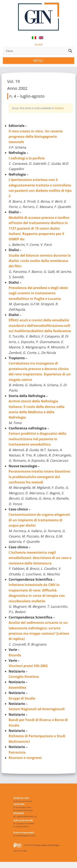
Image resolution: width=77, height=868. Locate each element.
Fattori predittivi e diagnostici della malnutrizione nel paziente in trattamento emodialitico (37, 439)
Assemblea (17, 687)
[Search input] (36, 51)
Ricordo (15, 655)
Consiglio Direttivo (24, 677)
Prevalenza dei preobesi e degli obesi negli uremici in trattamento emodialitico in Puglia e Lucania (38, 293)
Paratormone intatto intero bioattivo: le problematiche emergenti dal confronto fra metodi (40, 477)
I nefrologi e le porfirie (27, 158)
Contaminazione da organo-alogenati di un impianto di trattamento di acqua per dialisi (39, 520)
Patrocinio (17, 752)
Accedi (39, 44)
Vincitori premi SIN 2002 (28, 666)
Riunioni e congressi (25, 758)
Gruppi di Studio (22, 698)
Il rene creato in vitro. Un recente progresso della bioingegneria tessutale (36, 137)
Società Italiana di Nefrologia (47, 845)
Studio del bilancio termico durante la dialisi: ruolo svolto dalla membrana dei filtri (40, 261)
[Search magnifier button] (70, 51)
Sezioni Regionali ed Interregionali (37, 709)
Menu (38, 61)
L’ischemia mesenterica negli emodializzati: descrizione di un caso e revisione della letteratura (40, 558)
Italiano (59, 108)
